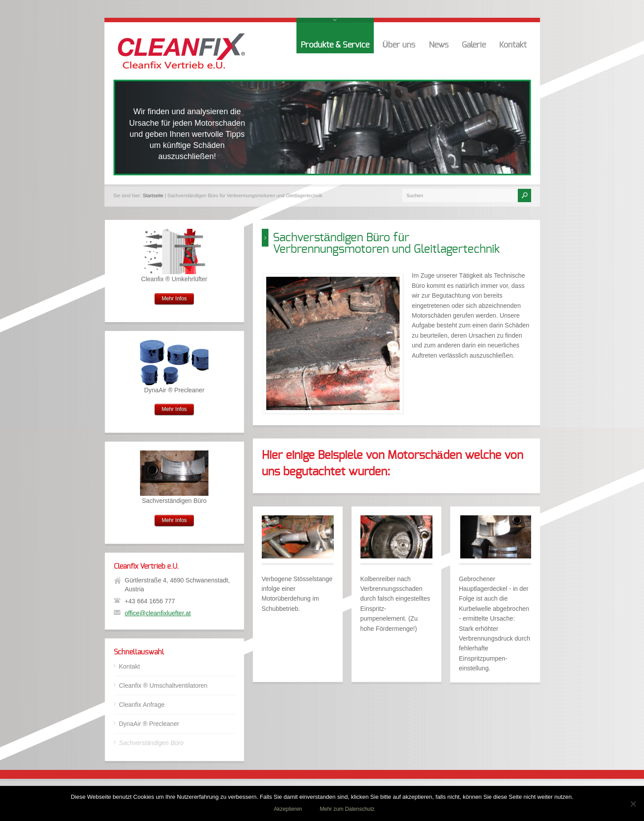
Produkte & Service (335, 45)
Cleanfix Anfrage (142, 705)
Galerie (474, 45)
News (439, 45)
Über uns (399, 45)
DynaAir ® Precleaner (149, 724)
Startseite (153, 195)
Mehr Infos (174, 299)
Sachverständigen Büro (152, 743)
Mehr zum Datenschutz (347, 809)
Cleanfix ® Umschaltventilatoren (163, 685)
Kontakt (513, 45)
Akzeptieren (288, 809)
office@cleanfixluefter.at (158, 613)
